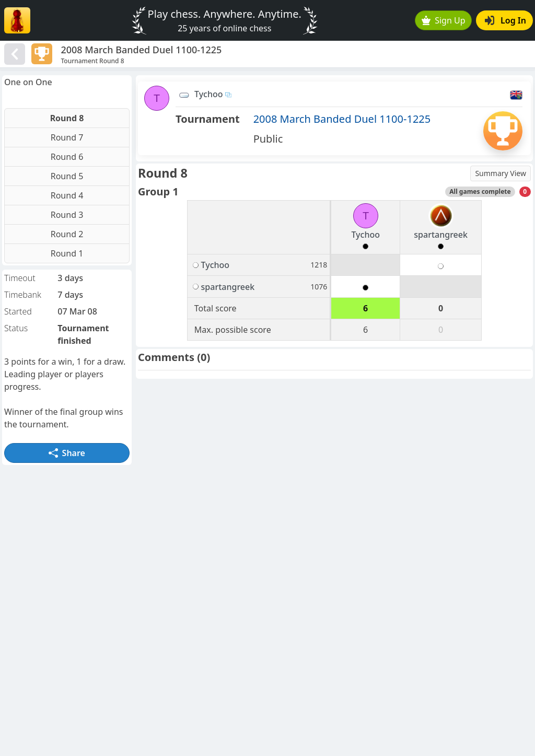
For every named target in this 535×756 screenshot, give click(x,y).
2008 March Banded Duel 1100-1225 (342, 119)
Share (67, 453)
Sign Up (444, 20)
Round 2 (67, 234)
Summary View (501, 173)
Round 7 (67, 137)
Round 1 (67, 253)
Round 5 (67, 176)
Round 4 (67, 195)
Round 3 (67, 215)
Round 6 (67, 157)
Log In (505, 20)
